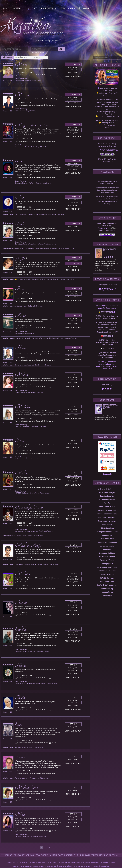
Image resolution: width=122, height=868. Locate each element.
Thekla (20, 698)
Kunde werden (49, 8)
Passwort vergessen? (38, 53)
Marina (22, 95)
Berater (18, 8)
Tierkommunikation (107, 500)
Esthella (20, 629)
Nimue (21, 441)
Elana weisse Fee (110, 249)
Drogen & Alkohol (107, 560)
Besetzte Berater (40, 57)
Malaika (23, 574)
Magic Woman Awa (32, 125)
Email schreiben (73, 76)
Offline (73, 374)
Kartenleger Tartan (29, 507)
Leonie (20, 757)
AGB (81, 866)
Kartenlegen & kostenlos (107, 567)
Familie (107, 503)
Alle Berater (7, 57)
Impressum (87, 866)
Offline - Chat (73, 70)
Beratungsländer (96, 866)
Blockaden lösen (107, 539)
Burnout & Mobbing (107, 553)
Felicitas (21, 602)
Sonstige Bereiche (107, 496)
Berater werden (69, 8)
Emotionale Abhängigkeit (107, 542)
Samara (21, 161)
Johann (21, 348)
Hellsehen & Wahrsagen (107, 489)
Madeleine (24, 407)
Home (6, 8)
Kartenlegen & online (107, 571)
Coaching (107, 549)
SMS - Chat (31, 8)
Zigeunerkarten (107, 592)
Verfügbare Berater (23, 57)
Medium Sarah (27, 788)
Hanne (21, 665)
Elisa (19, 724)
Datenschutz (105, 866)
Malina (22, 473)
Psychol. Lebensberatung (107, 514)
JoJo (20, 258)
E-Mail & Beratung (107, 578)
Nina (20, 814)
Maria (21, 65)
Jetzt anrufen (73, 64)
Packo (20, 224)
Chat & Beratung (107, 581)
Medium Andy (28, 545)
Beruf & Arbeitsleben (107, 507)
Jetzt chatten (73, 263)
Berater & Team (33, 866)
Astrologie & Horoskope (107, 521)
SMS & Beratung (107, 574)
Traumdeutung (107, 589)
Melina (22, 374)
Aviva (21, 289)
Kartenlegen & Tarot (59, 866)
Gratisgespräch (107, 564)
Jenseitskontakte (107, 546)
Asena (21, 197)
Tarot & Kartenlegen (107, 492)
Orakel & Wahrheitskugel (107, 585)
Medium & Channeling (107, 517)
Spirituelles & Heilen (107, 557)
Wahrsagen (107, 596)
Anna (20, 316)
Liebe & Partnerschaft (107, 510)
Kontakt (86, 8)
